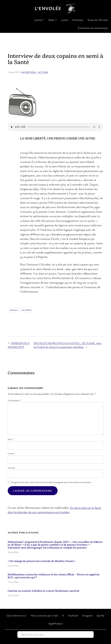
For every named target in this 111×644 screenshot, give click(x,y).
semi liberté (26, 310)
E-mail (11, 453)
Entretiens (29, 72)
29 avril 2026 (13, 552)
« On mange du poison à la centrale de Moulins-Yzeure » (42, 561)
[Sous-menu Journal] (44, 20)
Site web (11, 468)
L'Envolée (48, 8)
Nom (11, 439)
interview (13, 310)
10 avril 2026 (13, 595)
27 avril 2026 (13, 566)
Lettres (43, 72)
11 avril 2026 (13, 582)
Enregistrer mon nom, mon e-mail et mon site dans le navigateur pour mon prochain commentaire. (51, 482)
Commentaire (14, 400)
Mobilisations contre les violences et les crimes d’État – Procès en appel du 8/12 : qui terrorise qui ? (53, 576)
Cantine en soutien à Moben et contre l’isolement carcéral (43, 591)
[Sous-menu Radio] (56, 20)
